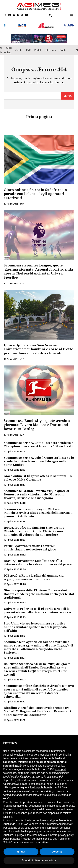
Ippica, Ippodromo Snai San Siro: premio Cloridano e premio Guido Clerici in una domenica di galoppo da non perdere (34, 529)
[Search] (68, 94)
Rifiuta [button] (21, 852)
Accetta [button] (57, 852)
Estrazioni (50, 48)
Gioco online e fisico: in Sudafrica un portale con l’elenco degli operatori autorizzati (35, 192)
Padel (38, 48)
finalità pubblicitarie (41, 787)
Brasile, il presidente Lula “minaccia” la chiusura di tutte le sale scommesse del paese (38, 561)
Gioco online (8, 48)
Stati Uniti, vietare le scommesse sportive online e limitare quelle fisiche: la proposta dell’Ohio (35, 625)
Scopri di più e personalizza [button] (39, 860)
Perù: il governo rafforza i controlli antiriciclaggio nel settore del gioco (30, 546)
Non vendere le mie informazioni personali (48, 824)
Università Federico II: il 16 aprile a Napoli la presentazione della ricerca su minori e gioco (37, 609)
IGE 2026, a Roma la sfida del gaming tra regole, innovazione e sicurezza (34, 576)
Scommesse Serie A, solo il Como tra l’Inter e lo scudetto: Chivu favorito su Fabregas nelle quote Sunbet (39, 459)
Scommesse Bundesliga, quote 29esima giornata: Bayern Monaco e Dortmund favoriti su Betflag (37, 423)
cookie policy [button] (57, 766)
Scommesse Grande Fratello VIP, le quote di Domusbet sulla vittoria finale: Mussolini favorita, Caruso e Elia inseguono (36, 492)
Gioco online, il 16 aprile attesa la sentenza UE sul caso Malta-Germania (38, 476)
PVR (28, 48)
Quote (63, 48)
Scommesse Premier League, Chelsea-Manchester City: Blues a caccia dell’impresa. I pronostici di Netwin (38, 511)
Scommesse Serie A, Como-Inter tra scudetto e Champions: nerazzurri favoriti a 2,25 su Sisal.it (39, 443)
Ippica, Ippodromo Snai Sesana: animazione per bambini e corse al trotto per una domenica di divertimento (38, 347)
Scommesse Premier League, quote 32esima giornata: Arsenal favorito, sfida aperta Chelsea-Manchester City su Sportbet (38, 270)
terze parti (61, 769)
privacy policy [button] (66, 835)
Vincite (19, 48)
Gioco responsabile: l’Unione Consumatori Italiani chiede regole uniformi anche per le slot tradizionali (39, 592)
